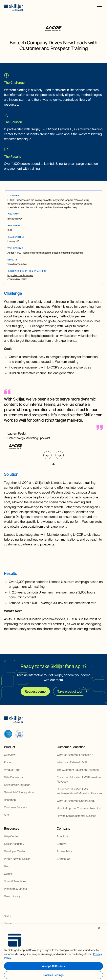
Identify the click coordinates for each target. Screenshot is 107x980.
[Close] (99, 928)
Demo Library (12, 896)
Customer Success (15, 807)
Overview (10, 755)
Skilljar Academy (14, 844)
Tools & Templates (15, 881)
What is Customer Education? (75, 755)
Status (8, 916)
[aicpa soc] (8, 734)
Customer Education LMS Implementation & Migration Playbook (79, 791)
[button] (99, 6)
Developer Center (15, 851)
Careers (62, 844)
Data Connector (14, 777)
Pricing (8, 762)
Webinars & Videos (15, 889)
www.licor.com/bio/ (17, 264)
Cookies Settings (53, 975)
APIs (7, 815)
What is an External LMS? (72, 762)
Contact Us (64, 859)
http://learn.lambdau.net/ (20, 275)
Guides (8, 874)
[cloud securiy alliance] (19, 734)
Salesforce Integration (17, 785)
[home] (14, 7)
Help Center (11, 836)
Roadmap (10, 800)
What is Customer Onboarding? (76, 801)
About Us (62, 836)
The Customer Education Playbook (78, 770)
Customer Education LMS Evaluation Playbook (79, 779)
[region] (53, 952)
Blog (7, 866)
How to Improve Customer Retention (79, 808)
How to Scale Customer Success (76, 816)
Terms (8, 924)
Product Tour (12, 770)
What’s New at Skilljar (17, 859)
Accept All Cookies (53, 966)
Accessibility (64, 851)
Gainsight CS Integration (19, 792)
